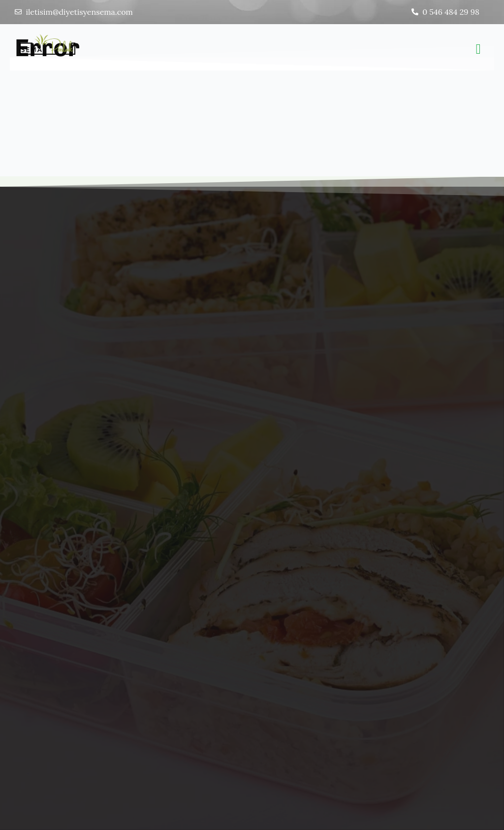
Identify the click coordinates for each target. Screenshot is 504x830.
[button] (478, 49)
